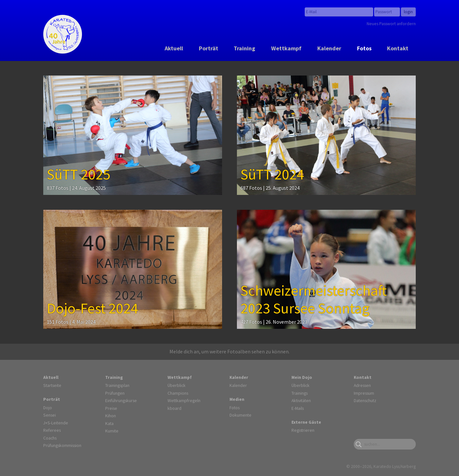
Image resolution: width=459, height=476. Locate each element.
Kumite (112, 431)
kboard (174, 408)
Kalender (329, 48)
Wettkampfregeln (184, 400)
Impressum (364, 393)
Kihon (111, 416)
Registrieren (303, 430)
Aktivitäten (301, 400)
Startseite (52, 385)
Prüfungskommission (62, 445)
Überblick (177, 385)
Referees (52, 430)
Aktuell (174, 48)
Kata (109, 423)
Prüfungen (115, 393)
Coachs (50, 438)
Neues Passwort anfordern (391, 24)
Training (245, 48)
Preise (111, 408)
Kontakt (398, 48)
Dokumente (240, 415)
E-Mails (298, 408)
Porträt (209, 48)
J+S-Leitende (56, 423)
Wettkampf (286, 48)
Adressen (362, 385)
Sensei (50, 415)
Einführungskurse (121, 400)
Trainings (300, 393)
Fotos (364, 48)
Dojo (48, 408)
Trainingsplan (117, 385)
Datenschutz (365, 400)
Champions (178, 393)
